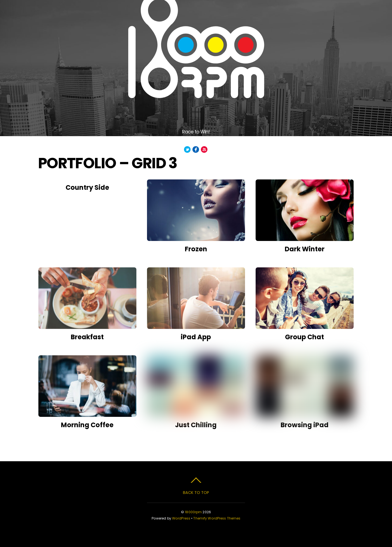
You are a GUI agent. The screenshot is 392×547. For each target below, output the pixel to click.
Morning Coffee (87, 425)
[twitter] (187, 150)
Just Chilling (196, 425)
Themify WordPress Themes (217, 518)
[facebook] (196, 150)
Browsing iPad (305, 425)
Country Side (87, 187)
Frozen (196, 249)
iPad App (196, 337)
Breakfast (87, 337)
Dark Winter (305, 249)
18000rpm (193, 512)
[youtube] (204, 150)
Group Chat (304, 337)
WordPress (181, 518)
